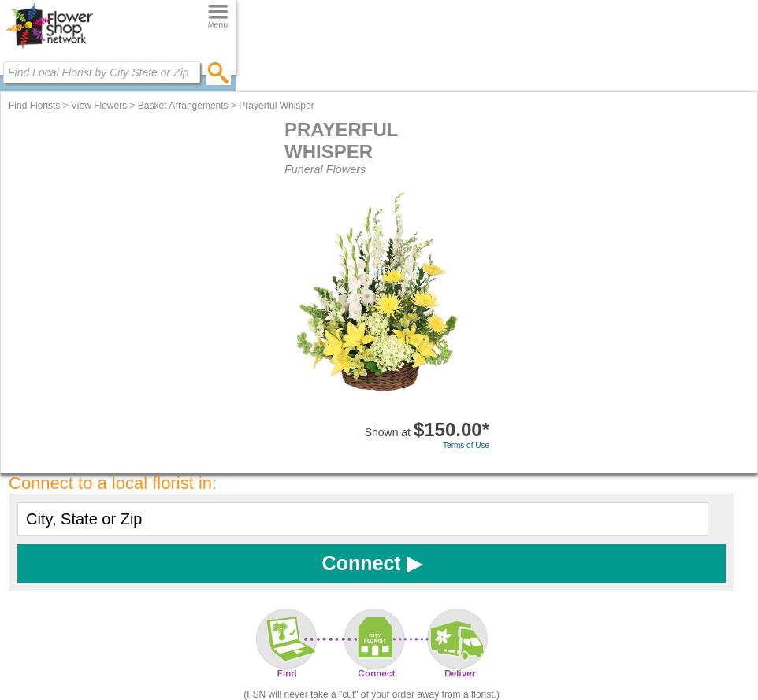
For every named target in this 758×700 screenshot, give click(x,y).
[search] (219, 72)
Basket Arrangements (183, 106)
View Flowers (99, 106)
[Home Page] (49, 48)
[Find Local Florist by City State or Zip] (102, 72)
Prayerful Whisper (276, 106)
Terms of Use (466, 445)
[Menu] (218, 17)
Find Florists (34, 106)
